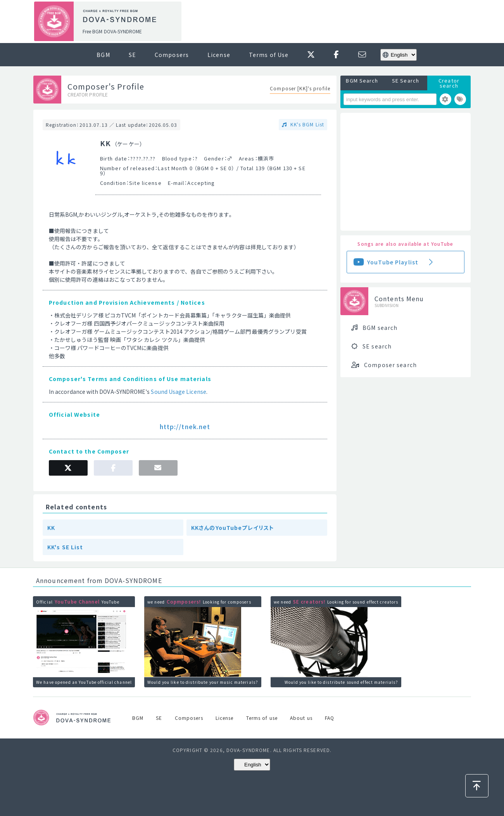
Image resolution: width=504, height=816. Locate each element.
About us (301, 718)
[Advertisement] (329, 22)
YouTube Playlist (393, 262)
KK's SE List (65, 547)
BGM (103, 55)
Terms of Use (269, 55)
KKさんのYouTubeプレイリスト (233, 528)
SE (132, 55)
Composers (172, 55)
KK (51, 528)
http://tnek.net (185, 426)
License (219, 55)
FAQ (330, 718)
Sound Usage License (178, 392)
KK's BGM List (306, 124)
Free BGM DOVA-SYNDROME (112, 31)
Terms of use (262, 718)
